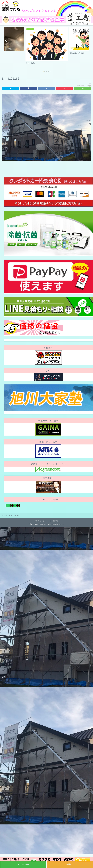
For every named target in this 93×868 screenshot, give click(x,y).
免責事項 (55, 521)
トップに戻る (23, 864)
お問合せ (70, 864)
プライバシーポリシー (42, 521)
